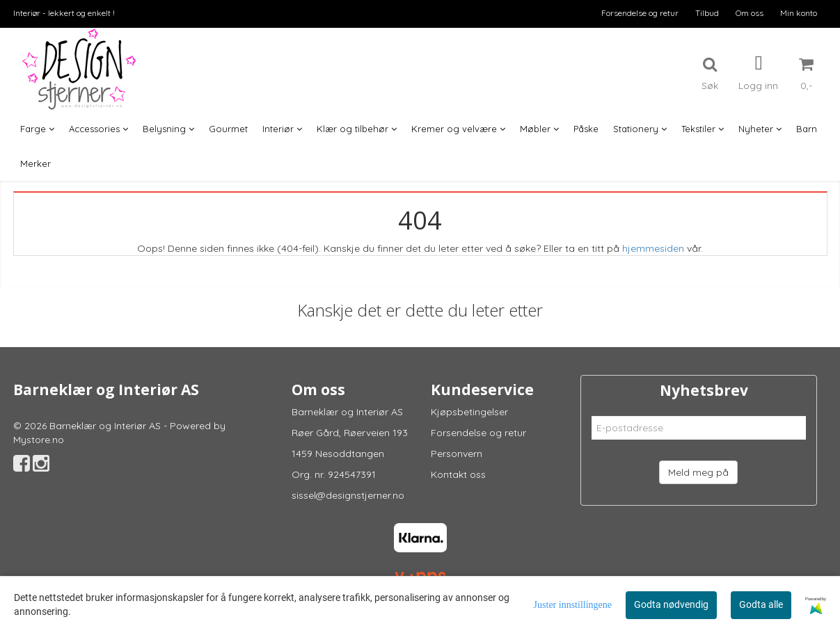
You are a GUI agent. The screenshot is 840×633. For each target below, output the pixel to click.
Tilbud (707, 13)
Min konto (799, 13)
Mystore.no (39, 440)
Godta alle (761, 604)
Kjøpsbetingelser (469, 412)
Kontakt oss (458, 474)
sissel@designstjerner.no (348, 495)
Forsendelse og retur (640, 13)
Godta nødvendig (671, 604)
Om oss (750, 13)
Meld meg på (698, 472)
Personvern (457, 454)
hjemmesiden (653, 248)
